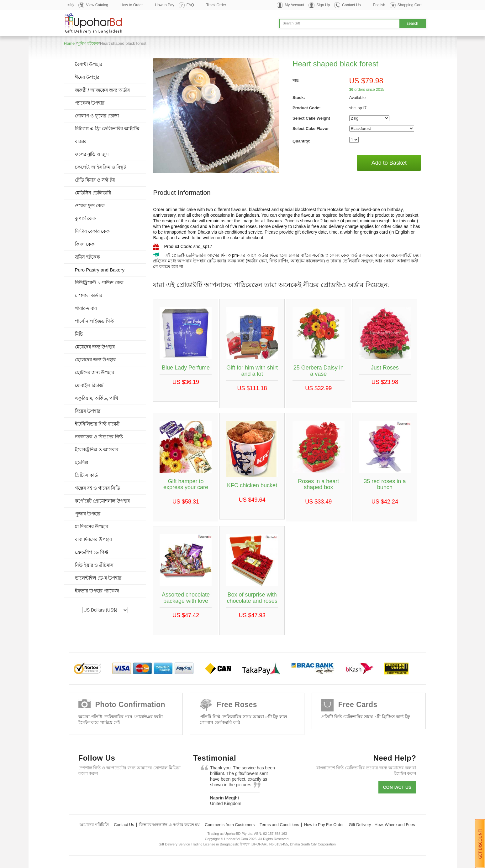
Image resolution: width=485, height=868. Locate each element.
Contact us (397, 787)
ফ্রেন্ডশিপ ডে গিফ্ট (92, 552)
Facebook (86, 789)
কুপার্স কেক (85, 218)
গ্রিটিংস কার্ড (86, 475)
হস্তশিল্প (82, 462)
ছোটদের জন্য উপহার (95, 372)
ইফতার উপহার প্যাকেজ (97, 591)
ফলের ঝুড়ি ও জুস (92, 154)
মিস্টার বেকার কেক (92, 231)
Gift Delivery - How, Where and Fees (382, 825)
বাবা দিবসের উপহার (93, 539)
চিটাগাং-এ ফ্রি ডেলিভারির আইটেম (107, 129)
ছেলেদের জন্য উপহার (95, 360)
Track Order (216, 5)
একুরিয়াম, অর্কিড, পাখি (97, 398)
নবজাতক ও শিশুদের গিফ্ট (99, 437)
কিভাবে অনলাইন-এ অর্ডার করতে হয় (170, 825)
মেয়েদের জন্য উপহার (95, 347)
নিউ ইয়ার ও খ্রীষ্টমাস (94, 565)
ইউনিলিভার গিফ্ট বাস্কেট (97, 424)
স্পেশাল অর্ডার (89, 295)
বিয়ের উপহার (88, 411)
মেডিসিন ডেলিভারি (93, 193)
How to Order (132, 5)
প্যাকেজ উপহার (90, 103)
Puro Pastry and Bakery (100, 270)
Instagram (159, 789)
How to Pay (164, 5)
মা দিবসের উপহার (92, 527)
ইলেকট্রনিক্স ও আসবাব (97, 449)
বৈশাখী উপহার (89, 64)
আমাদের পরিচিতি (94, 825)
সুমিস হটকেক (88, 43)
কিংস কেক (85, 244)
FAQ (190, 5)
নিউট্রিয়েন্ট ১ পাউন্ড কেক (99, 283)
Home (69, 43)
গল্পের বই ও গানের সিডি (98, 488)
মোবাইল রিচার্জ (89, 385)
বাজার (81, 141)
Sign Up (323, 5)
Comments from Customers (230, 825)
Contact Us (351, 5)
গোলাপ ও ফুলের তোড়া (97, 116)
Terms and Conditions (279, 825)
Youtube (141, 789)
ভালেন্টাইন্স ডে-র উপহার (98, 578)
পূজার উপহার (88, 514)
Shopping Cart (410, 5)
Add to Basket (389, 163)
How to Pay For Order (324, 825)
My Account (294, 5)
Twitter (104, 789)
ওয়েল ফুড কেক (90, 206)
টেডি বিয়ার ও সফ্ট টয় (95, 180)
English (379, 5)
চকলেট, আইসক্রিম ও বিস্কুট (101, 167)
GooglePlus (122, 789)
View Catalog (97, 5)
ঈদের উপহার (87, 77)
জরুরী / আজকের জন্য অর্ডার (103, 90)
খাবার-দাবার (86, 308)
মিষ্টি (79, 334)
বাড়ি (71, 5)
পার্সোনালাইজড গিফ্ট (94, 321)
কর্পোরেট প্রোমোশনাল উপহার (102, 501)
